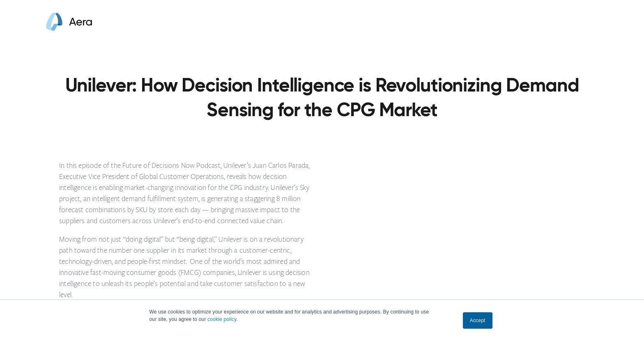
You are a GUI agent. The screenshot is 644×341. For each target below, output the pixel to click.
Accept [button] (478, 320)
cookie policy (222, 319)
